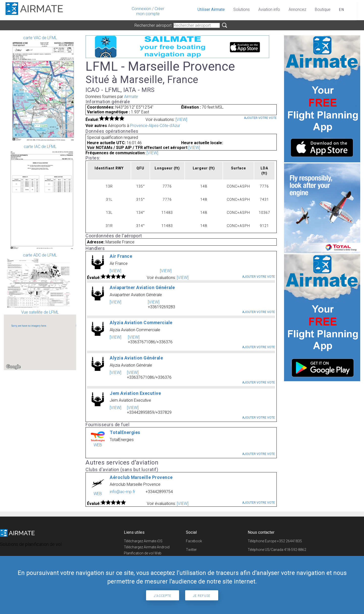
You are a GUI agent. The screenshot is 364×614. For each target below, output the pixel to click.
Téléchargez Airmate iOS (143, 541)
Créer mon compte (150, 11)
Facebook (194, 541)
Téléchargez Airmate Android (147, 547)
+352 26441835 (289, 541)
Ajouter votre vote (260, 118)
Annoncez (297, 9)
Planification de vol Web (143, 553)
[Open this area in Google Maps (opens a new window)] (13, 367)
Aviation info (269, 9)
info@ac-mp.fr (122, 492)
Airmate (131, 97)
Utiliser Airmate (211, 9)
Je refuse (202, 596)
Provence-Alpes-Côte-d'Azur (155, 126)
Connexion (141, 9)
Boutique (323, 9)
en (342, 10)
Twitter (191, 550)
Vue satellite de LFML (40, 340)
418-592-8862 (295, 550)
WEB (98, 445)
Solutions (242, 9)
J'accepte (163, 596)
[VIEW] (181, 120)
